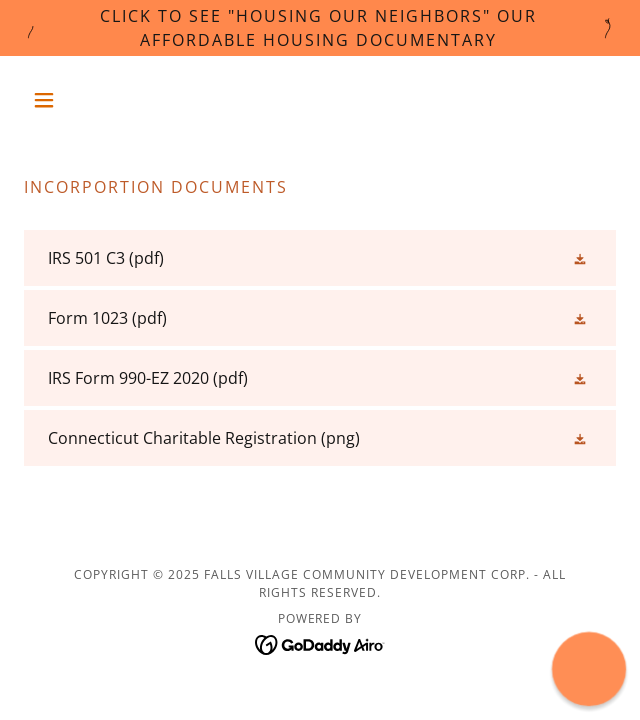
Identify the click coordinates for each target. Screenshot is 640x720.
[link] (320, 258)
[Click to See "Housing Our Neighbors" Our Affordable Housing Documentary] (320, 28)
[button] (68, 100)
